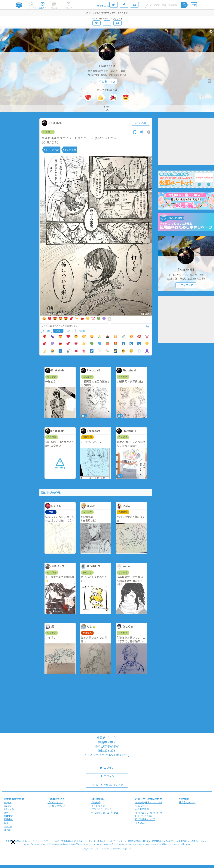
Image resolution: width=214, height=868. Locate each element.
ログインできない (144, 816)
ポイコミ (140, 823)
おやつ (70, 331)
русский (8, 826)
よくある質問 (142, 809)
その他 (82, 331)
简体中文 (8, 816)
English (8, 802)
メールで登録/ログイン (107, 785)
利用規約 (96, 802)
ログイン (107, 767)
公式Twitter (141, 806)
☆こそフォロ (107, 82)
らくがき (48, 132)
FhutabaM (107, 66)
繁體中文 (8, 819)
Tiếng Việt (9, 809)
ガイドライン (98, 806)
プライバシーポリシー (103, 809)
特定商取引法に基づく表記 (105, 813)
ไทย (6, 823)
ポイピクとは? (55, 802)
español (8, 806)
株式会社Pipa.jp (187, 802)
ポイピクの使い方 (57, 806)
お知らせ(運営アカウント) (148, 802)
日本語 (7, 830)
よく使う (47, 331)
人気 (58, 331)
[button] (13, 842)
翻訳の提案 (18, 799)
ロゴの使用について (145, 819)
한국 (6, 813)
